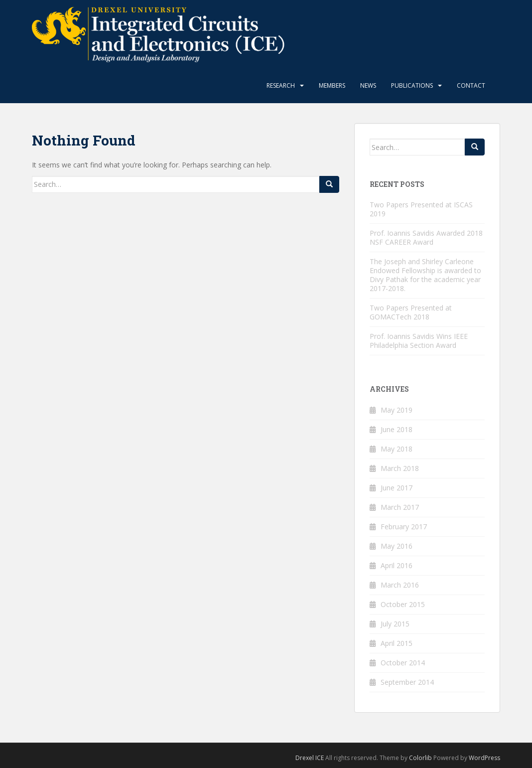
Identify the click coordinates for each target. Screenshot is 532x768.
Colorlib (420, 758)
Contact (471, 85)
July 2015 (395, 624)
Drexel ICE (310, 758)
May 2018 (397, 449)
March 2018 (400, 468)
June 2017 (397, 488)
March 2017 (400, 507)
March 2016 (400, 585)
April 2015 (397, 643)
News (368, 85)
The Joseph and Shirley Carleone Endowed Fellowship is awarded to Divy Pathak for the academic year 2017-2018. (425, 275)
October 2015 (403, 604)
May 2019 (397, 410)
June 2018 (397, 429)
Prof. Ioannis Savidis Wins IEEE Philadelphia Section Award (419, 341)
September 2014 (407, 682)
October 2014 (403, 663)
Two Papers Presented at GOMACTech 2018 (411, 312)
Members (332, 85)
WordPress (484, 758)
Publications (412, 85)
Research (281, 85)
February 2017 (404, 527)
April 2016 (397, 565)
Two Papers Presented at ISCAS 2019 (421, 209)
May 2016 (397, 546)
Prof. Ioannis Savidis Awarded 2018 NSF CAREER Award (426, 237)
